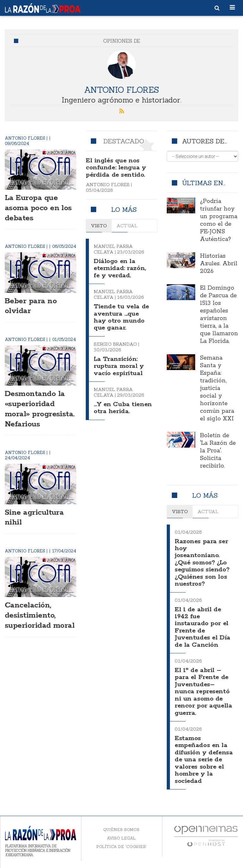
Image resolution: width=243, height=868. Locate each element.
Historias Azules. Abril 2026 (219, 264)
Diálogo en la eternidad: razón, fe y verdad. (120, 268)
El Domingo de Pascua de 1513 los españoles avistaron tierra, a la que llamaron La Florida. (219, 315)
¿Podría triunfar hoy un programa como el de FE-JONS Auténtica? (219, 220)
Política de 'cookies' (121, 846)
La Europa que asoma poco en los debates (34, 208)
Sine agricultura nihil (36, 527)
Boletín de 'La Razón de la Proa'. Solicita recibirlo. (218, 451)
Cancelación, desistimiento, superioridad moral (32, 630)
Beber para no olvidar (32, 306)
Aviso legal (121, 838)
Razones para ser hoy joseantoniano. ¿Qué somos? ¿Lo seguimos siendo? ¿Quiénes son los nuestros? (202, 563)
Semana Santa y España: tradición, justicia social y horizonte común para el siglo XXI (217, 388)
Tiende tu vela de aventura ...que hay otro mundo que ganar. (122, 317)
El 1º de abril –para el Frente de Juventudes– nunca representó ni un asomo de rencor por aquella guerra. (203, 692)
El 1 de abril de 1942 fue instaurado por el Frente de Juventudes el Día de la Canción (203, 627)
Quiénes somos (121, 829)
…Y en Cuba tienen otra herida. (112, 412)
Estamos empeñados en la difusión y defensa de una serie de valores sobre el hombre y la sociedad (204, 759)
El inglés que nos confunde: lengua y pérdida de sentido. (116, 168)
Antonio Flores (121, 89)
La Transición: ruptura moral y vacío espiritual (119, 366)
